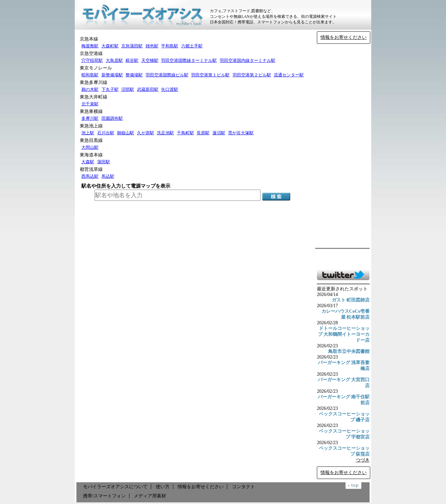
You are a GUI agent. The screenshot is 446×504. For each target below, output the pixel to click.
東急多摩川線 (94, 82)
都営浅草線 (91, 169)
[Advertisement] (343, 146)
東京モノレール (96, 68)
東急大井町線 (94, 97)
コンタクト (243, 487)
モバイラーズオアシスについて (115, 487)
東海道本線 (91, 155)
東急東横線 (91, 111)
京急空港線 (91, 53)
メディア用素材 (150, 496)
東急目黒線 (91, 140)
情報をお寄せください (344, 37)
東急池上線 (91, 126)
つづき (363, 460)
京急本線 (89, 39)
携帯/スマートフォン (104, 496)
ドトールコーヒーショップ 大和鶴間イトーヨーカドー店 (344, 334)
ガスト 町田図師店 (351, 300)
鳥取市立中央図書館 (349, 351)
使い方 (163, 487)
